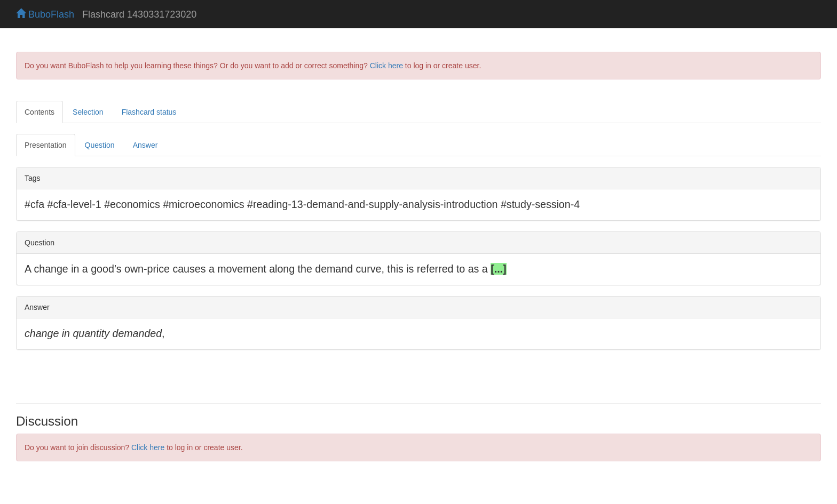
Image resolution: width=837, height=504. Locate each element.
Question (100, 145)
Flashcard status (149, 112)
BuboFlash (45, 14)
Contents (40, 112)
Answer (145, 145)
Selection (88, 112)
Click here (386, 66)
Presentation (46, 145)
